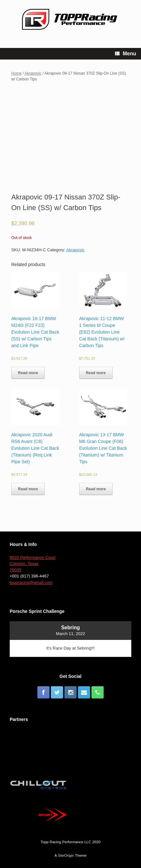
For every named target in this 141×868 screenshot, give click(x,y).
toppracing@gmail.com (31, 582)
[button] (35, 291)
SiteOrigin (66, 855)
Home (16, 73)
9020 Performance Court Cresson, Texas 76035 (33, 564)
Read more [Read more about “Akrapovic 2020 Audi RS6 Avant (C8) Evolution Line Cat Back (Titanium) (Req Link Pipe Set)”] (28, 489)
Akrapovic (33, 73)
